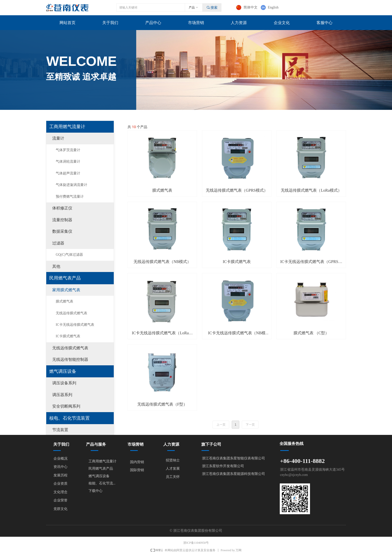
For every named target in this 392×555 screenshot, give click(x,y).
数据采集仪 (62, 231)
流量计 (58, 138)
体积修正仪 (62, 208)
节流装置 (60, 430)
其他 (56, 266)
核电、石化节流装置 (69, 418)
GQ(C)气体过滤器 (69, 255)
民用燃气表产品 (65, 278)
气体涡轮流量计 (68, 162)
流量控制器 (62, 220)
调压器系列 (62, 395)
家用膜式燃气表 (66, 290)
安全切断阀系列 (66, 406)
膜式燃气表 (64, 301)
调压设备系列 (64, 383)
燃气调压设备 (63, 371)
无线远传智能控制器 (70, 359)
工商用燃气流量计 (67, 127)
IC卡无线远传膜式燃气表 (75, 325)
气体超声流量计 (68, 173)
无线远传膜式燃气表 (71, 313)
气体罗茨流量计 (68, 150)
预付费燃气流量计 (70, 197)
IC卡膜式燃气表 (68, 336)
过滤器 (58, 243)
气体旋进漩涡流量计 (71, 185)
